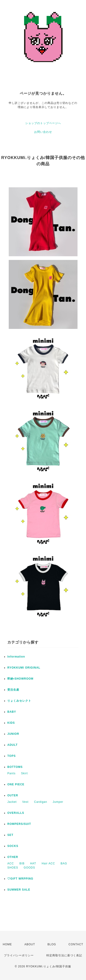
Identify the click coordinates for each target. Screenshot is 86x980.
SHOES (13, 868)
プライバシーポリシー (19, 955)
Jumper (58, 802)
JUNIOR (13, 734)
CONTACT (76, 944)
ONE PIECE (16, 784)
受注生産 (13, 690)
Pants (11, 773)
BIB (22, 863)
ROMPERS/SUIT (19, 824)
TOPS (11, 756)
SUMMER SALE (19, 890)
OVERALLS (16, 813)
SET (10, 835)
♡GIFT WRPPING (20, 879)
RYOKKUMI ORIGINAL (24, 668)
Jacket (12, 802)
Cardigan (41, 802)
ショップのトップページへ (43, 123)
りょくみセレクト (19, 701)
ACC (11, 863)
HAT (33, 863)
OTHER (13, 857)
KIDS (11, 723)
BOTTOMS (15, 767)
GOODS (29, 868)
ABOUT (30, 944)
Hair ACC (48, 863)
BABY (12, 712)
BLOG (52, 944)
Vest (25, 802)
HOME (7, 944)
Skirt (24, 773)
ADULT (12, 745)
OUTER (13, 795)
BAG (64, 863)
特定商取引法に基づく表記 (64, 955)
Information (16, 657)
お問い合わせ (43, 132)
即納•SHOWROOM (20, 679)
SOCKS (13, 846)
